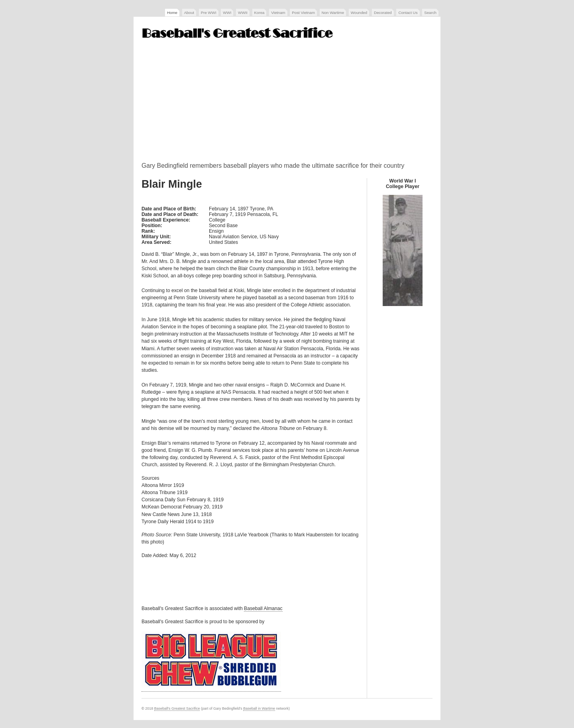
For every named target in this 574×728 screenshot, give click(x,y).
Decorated (383, 13)
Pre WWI (209, 13)
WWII (243, 13)
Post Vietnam (303, 13)
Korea (259, 13)
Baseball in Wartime (259, 708)
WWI (227, 13)
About (189, 13)
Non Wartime (333, 13)
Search (430, 13)
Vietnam (278, 13)
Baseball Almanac (263, 608)
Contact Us (408, 13)
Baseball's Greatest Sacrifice (177, 708)
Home (172, 13)
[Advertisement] (287, 103)
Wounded (359, 13)
